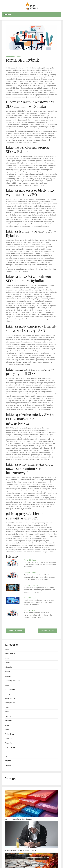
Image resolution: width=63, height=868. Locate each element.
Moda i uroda (10, 689)
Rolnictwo (8, 721)
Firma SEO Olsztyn (30, 560)
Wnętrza (8, 761)
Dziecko (8, 663)
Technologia (9, 734)
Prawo (7, 712)
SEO (27, 68)
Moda (7, 685)
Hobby (7, 672)
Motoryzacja (9, 694)
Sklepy (7, 725)
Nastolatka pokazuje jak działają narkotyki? (21, 850)
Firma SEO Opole (30, 573)
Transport (8, 738)
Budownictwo (10, 654)
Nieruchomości (10, 698)
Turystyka (8, 743)
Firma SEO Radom (16, 631)
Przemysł (8, 716)
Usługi (7, 756)
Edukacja (8, 667)
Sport (7, 730)
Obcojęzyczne (10, 703)
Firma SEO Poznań (47, 631)
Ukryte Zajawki (10, 747)
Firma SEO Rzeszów (31, 585)
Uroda (7, 752)
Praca (7, 707)
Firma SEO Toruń (30, 598)
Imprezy (8, 676)
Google (21, 267)
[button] (31, 15)
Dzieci (7, 658)
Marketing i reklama (14, 56)
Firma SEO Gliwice (30, 611)
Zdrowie (8, 765)
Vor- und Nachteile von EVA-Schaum (19, 819)
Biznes (7, 649)
